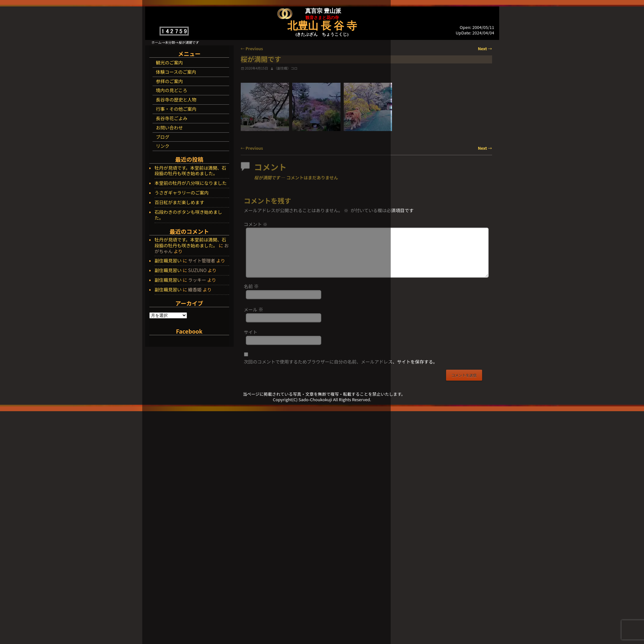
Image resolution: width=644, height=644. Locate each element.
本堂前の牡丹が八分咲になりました (191, 183)
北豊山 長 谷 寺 (322, 26)
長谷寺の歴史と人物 (176, 99)
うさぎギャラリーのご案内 (182, 193)
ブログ (163, 137)
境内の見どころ (172, 90)
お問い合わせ (169, 128)
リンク (163, 146)
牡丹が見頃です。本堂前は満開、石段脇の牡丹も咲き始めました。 (190, 171)
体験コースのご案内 (176, 72)
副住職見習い (168, 260)
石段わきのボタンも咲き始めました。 (188, 215)
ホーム (157, 42)
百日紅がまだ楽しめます (179, 203)
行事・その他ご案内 (176, 109)
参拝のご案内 (169, 81)
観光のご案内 (169, 62)
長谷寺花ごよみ (172, 118)
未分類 (170, 42)
